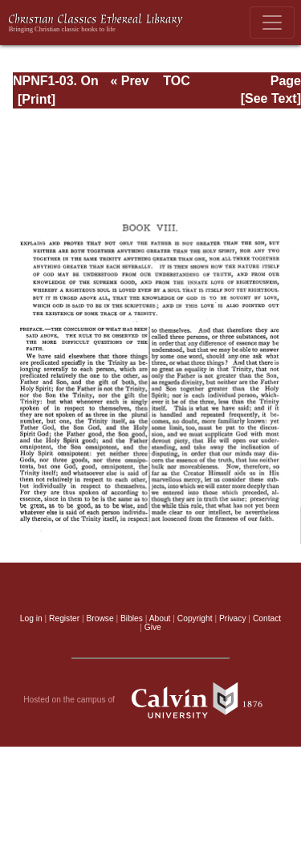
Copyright (195, 618)
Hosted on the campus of (150, 700)
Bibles (132, 618)
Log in (31, 618)
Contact (267, 618)
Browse (100, 618)
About (160, 618)
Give (153, 627)
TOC (176, 81)
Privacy (233, 618)
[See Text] (271, 98)
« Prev (129, 81)
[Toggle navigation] (272, 23)
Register (64, 618)
